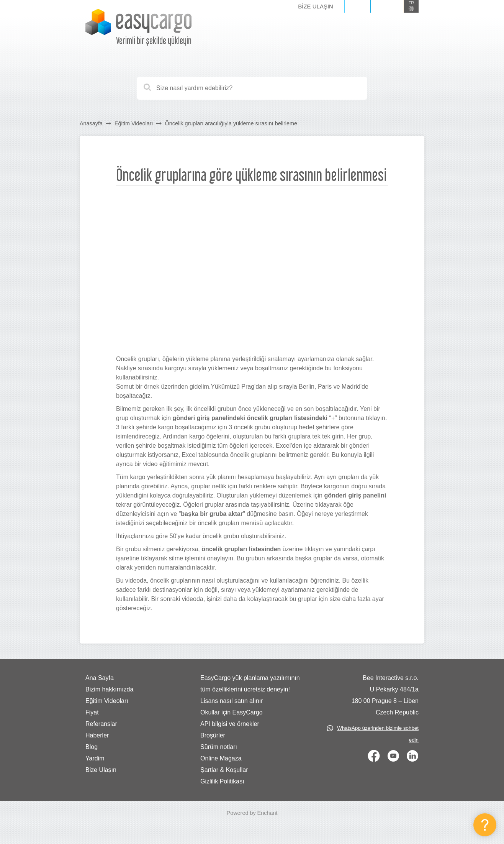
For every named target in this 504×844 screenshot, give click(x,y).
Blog (92, 747)
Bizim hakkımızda (109, 689)
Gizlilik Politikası (222, 781)
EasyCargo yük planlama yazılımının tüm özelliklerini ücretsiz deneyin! (250, 684)
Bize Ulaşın (316, 6)
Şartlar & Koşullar (224, 770)
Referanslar (101, 724)
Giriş (358, 6)
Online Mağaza (221, 758)
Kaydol (387, 6)
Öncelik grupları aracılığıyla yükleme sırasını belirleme (231, 123)
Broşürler (213, 735)
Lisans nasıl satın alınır (232, 701)
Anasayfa (91, 123)
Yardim (95, 758)
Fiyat (92, 712)
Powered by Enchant (252, 813)
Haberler (97, 735)
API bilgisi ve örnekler (230, 724)
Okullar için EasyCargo (232, 712)
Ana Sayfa (100, 678)
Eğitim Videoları (134, 123)
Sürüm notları (219, 747)
